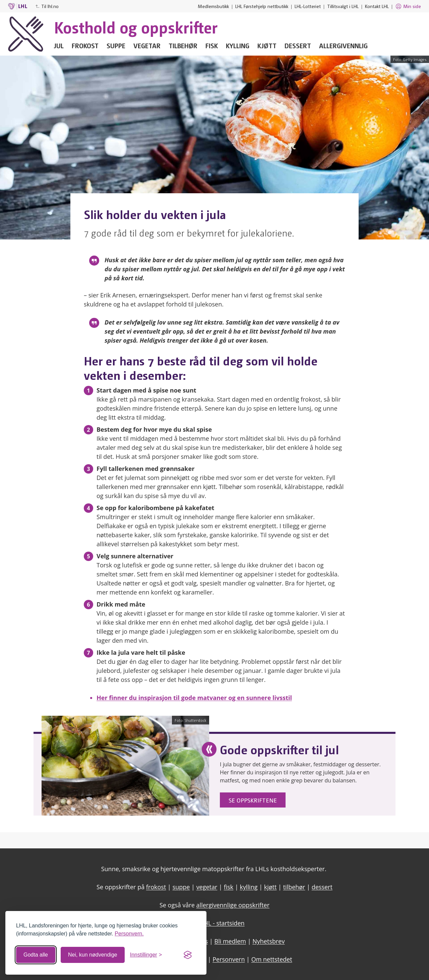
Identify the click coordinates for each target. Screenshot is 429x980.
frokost (156, 887)
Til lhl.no (47, 6)
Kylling (238, 46)
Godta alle (36, 955)
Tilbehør (183, 46)
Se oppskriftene (253, 800)
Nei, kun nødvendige (93, 955)
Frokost (85, 46)
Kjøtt (267, 46)
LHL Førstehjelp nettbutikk (262, 6)
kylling (249, 887)
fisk (229, 887)
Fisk (212, 46)
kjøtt (270, 887)
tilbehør (294, 887)
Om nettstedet (272, 959)
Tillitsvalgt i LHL (343, 6)
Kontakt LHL (377, 6)
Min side (408, 6)
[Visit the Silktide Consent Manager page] (188, 955)
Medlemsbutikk (213, 6)
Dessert (298, 46)
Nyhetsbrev (268, 941)
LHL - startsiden (222, 923)
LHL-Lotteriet (308, 6)
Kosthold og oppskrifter (136, 27)
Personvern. (129, 934)
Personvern (229, 959)
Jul (59, 46)
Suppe (116, 46)
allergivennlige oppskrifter (233, 905)
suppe (181, 887)
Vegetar (147, 46)
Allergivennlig (343, 46)
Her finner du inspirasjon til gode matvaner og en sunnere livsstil (194, 698)
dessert (322, 887)
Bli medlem (230, 941)
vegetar (207, 887)
